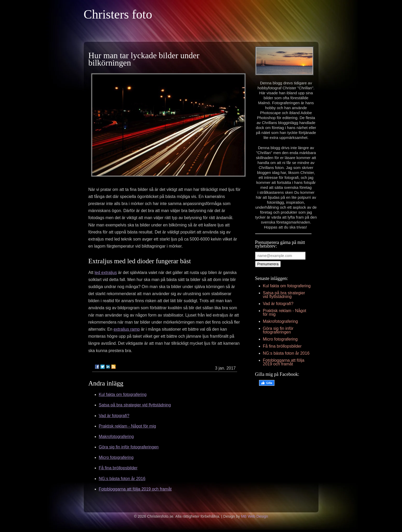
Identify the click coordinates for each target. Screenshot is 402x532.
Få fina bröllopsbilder (118, 468)
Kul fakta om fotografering (123, 394)
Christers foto (118, 14)
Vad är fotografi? (114, 416)
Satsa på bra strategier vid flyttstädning (135, 405)
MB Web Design (255, 516)
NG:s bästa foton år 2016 (122, 479)
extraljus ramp (127, 329)
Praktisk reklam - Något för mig (128, 426)
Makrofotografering (116, 437)
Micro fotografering (116, 457)
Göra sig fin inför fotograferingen (129, 447)
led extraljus (106, 273)
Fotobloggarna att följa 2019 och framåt (135, 489)
